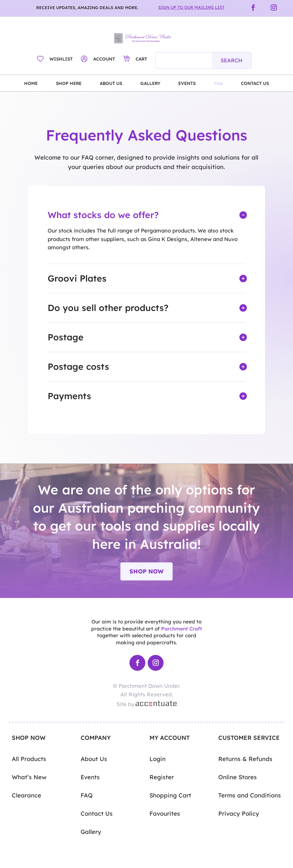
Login (158, 759)
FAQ (218, 83)
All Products (29, 759)
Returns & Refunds (245, 759)
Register (162, 777)
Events (187, 83)
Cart (141, 59)
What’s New (29, 777)
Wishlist (61, 59)
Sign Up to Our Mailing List (191, 7)
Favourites (165, 814)
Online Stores (238, 777)
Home (31, 83)
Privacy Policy (239, 814)
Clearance (26, 795)
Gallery (150, 83)
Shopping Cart (170, 795)
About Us (111, 83)
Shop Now (146, 571)
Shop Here (69, 83)
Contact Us (255, 83)
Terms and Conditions (250, 795)
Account (104, 59)
